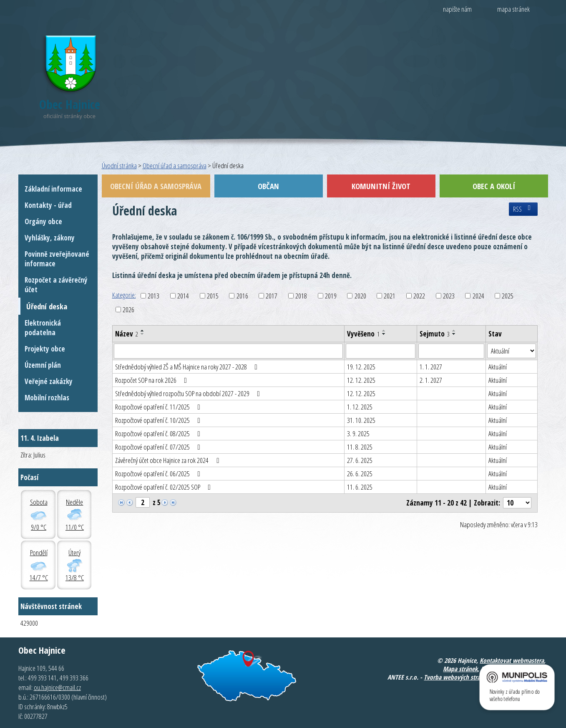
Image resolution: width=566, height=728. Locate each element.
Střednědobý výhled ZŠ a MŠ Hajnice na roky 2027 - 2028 (188, 367)
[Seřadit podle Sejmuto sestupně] (454, 334)
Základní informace (53, 189)
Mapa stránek (460, 669)
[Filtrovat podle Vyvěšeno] (381, 351)
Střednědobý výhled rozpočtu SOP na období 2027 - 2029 (189, 393)
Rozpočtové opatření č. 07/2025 (159, 447)
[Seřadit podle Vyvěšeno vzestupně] (384, 331)
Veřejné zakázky (49, 381)
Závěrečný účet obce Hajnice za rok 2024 (169, 460)
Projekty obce (45, 349)
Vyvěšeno (363, 334)
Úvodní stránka (119, 166)
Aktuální (498, 367)
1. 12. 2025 (360, 407)
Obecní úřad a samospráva (175, 166)
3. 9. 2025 (358, 434)
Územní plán (43, 365)
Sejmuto (435, 334)
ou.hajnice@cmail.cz (57, 687)
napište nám (457, 9)
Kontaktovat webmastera (512, 660)
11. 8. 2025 (360, 447)
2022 (419, 296)
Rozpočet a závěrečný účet (56, 285)
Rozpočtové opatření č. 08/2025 (159, 434)
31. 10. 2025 (361, 420)
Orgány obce (43, 221)
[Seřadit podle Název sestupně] (143, 334)
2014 (183, 296)
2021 (390, 296)
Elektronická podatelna (43, 328)
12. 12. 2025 (361, 380)
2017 (272, 296)
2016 (242, 296)
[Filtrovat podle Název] (229, 351)
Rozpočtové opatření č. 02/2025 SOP (165, 487)
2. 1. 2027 (431, 380)
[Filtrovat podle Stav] (511, 351)
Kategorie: (124, 295)
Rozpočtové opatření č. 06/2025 (159, 474)
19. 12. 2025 (361, 367)
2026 (128, 310)
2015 (213, 296)
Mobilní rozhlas (47, 398)
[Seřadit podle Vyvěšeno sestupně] (384, 334)
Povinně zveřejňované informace (57, 259)
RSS (523, 209)
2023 (449, 296)
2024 (478, 296)
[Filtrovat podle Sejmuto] (451, 351)
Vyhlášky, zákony (50, 238)
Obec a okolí (494, 186)
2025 (508, 296)
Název (127, 334)
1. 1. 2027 (431, 367)
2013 (153, 296)
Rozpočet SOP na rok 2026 (153, 380)
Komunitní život (381, 186)
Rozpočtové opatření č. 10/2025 (159, 420)
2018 (301, 296)
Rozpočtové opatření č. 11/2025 (159, 407)
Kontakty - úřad (48, 205)
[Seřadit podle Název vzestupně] (143, 331)
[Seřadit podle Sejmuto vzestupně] (454, 331)
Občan (268, 186)
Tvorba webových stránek (457, 677)
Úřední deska (47, 306)
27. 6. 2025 (360, 460)
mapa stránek (513, 9)
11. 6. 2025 (360, 487)
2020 (360, 296)
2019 (331, 296)
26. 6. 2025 (360, 474)
